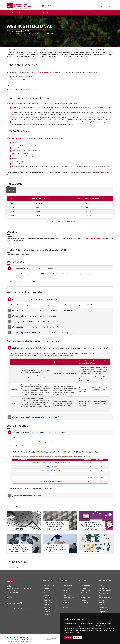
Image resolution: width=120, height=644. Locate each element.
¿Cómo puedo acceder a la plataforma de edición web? (34, 268)
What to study (67, 586)
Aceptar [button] (68, 637)
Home (11, 34)
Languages (85, 602)
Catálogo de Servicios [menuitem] (15, 12)
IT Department (45, 5)
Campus (47, 590)
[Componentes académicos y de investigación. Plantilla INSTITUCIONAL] (24, 544)
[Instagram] (22, 609)
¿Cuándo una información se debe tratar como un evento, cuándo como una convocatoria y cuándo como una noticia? (60, 348)
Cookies (17, 639)
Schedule (66, 602)
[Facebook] (11, 609)
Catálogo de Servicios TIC (23, 34)
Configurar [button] (78, 637)
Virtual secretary (105, 591)
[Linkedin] (18, 609)
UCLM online (67, 593)
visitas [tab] (11, 190)
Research (84, 593)
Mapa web (28, 641)
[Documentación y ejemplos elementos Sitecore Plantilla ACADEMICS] (96, 521)
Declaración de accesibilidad (15, 641)
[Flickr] (29, 609)
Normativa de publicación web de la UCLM (26, 138)
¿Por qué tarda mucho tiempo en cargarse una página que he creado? (40, 432)
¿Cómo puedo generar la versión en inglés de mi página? (35, 327)
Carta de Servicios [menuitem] (45, 12)
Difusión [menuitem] (95, 12)
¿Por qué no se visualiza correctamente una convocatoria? (36, 417)
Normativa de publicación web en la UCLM (47, 72)
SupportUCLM (15, 603)
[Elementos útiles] (96, 544)
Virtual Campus (104, 588)
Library (101, 586)
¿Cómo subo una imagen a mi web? (26, 496)
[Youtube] (26, 609)
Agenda (47, 598)
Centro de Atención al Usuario (96, 239)
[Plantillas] (24, 521)
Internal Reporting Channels (102, 602)
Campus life (67, 595)
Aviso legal (10, 639)
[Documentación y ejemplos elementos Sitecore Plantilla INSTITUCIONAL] (60, 521)
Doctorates (85, 595)
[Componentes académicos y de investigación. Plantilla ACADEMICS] (60, 544)
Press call (48, 600)
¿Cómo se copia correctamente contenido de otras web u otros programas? (43, 333)
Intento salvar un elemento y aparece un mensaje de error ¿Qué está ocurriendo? (45, 311)
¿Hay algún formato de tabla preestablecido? (31, 322)
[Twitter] (15, 609)
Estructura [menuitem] (71, 12)
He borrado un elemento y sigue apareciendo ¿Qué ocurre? (36, 299)
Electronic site (104, 593)
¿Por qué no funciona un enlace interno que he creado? (34, 316)
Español (101, 7)
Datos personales (26, 639)
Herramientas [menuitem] (109, 7)
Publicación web (37, 34)
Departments (85, 590)
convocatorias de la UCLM (61, 394)
